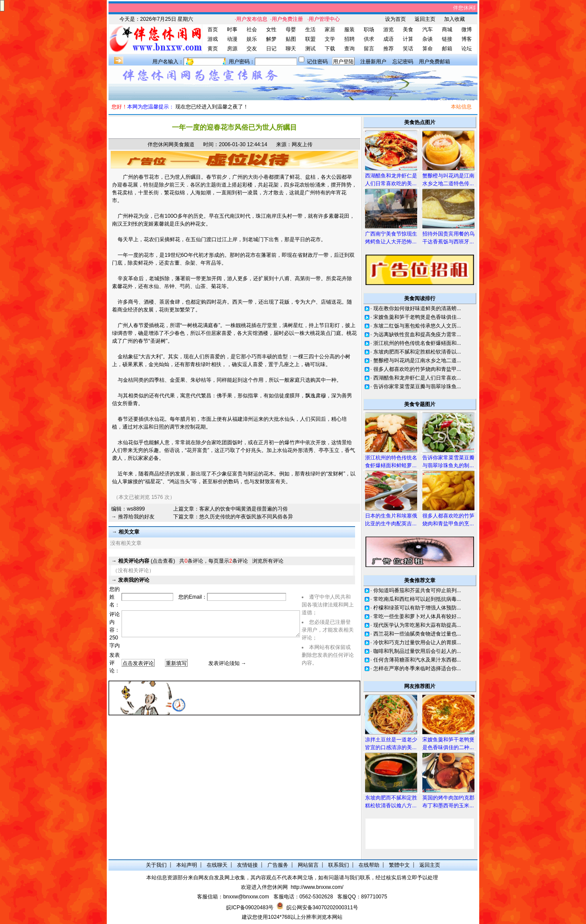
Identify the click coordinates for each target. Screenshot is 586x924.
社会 (252, 29)
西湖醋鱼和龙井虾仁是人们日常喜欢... (417, 378)
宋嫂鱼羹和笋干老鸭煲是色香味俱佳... (417, 317)
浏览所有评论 (268, 561)
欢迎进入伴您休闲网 (264, 887)
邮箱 (447, 49)
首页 (213, 29)
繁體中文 (399, 865)
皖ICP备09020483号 (250, 908)
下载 (330, 49)
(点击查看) (146, 561)
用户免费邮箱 (435, 62)
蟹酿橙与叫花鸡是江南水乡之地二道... (417, 360)
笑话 (408, 49)
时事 (232, 29)
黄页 (213, 49)
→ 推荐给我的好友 (133, 517)
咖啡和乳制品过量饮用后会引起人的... (417, 651)
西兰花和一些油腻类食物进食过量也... (417, 634)
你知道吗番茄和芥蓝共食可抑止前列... (417, 590)
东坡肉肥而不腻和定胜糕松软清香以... (417, 352)
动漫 (232, 39)
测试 (310, 49)
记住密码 (317, 62)
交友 (252, 49)
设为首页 (395, 19)
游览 (388, 29)
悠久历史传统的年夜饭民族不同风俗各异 (246, 517)
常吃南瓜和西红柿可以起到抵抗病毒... (417, 599)
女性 (271, 29)
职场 (369, 29)
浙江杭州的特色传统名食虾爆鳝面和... (417, 343)
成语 (388, 39)
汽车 (428, 29)
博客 (467, 39)
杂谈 (428, 39)
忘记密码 (403, 62)
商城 (447, 29)
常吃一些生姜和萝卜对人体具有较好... (417, 616)
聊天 (291, 49)
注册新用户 (373, 62)
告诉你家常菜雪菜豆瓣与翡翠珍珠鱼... (417, 387)
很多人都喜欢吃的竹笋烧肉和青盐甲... (417, 369)
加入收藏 (454, 19)
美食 (408, 29)
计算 (408, 39)
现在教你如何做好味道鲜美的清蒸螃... (417, 308)
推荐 (388, 49)
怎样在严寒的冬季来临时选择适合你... (417, 668)
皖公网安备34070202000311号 (322, 908)
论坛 (467, 49)
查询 (349, 49)
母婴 (291, 29)
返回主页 (425, 19)
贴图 (291, 39)
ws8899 (136, 509)
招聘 (349, 39)
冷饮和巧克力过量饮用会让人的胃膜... (417, 642)
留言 (369, 49)
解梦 (271, 39)
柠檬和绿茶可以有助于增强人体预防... (417, 608)
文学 (330, 39)
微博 (467, 29)
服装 (349, 29)
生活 (310, 29)
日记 (271, 49)
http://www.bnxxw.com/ (317, 887)
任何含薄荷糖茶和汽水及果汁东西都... (417, 660)
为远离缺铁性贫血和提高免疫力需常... (417, 334)
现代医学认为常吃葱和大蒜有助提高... (417, 625)
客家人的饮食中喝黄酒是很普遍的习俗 (244, 509)
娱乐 (252, 39)
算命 (428, 49)
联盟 (310, 39)
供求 (369, 39)
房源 (232, 49)
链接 (447, 39)
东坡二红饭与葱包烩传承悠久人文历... (417, 326)
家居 (330, 29)
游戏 (213, 39)
